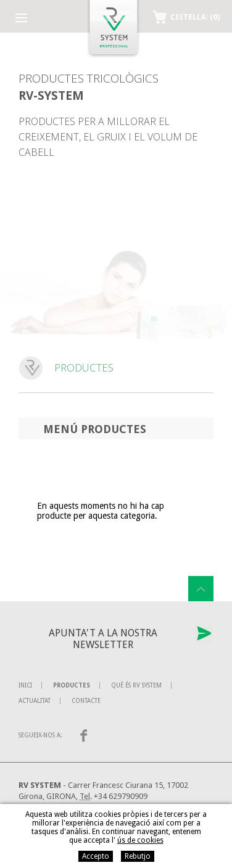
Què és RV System (136, 685)
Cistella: (195, 17)
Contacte (86, 701)
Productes (72, 685)
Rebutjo (138, 856)
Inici (25, 685)
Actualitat (35, 701)
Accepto (96, 856)
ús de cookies (140, 840)
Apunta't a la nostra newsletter (103, 639)
